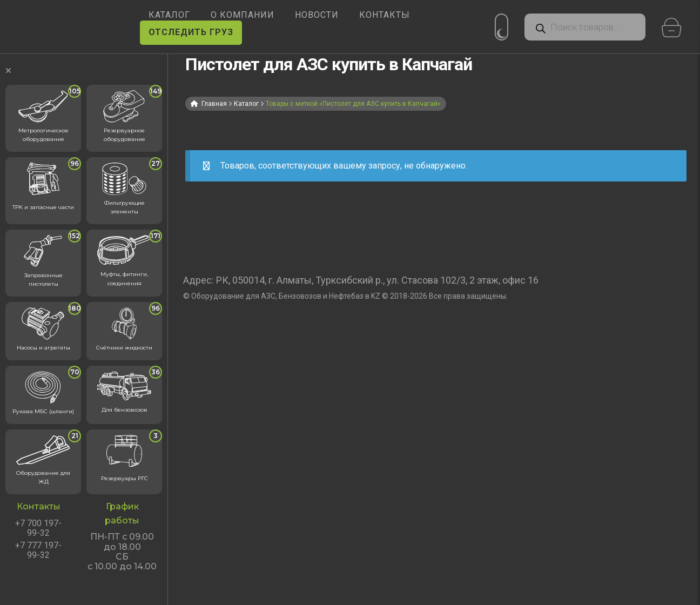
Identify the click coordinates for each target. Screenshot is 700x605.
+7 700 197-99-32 (38, 528)
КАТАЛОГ (169, 15)
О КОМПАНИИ (243, 15)
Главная (214, 104)
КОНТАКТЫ (385, 15)
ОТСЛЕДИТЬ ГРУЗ (191, 32)
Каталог (246, 104)
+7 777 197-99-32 (38, 550)
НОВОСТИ (317, 15)
